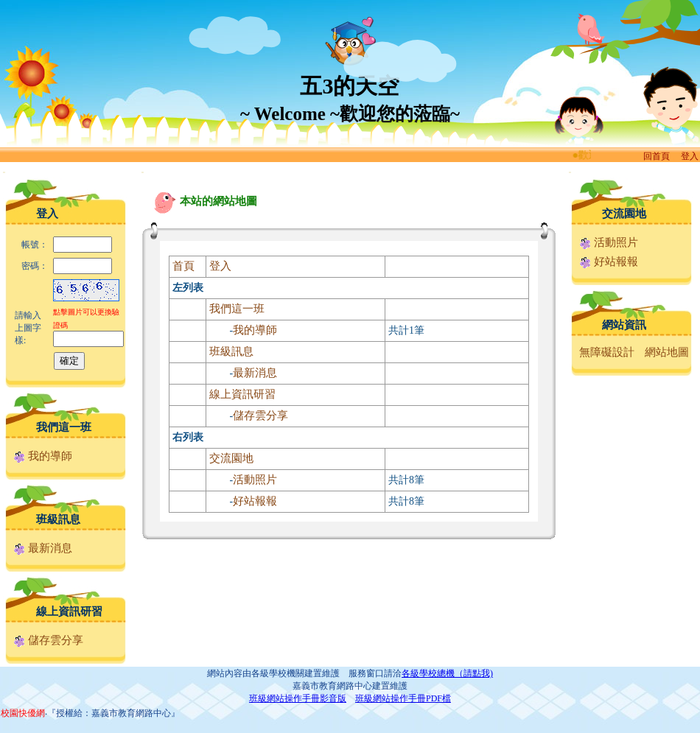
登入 (690, 156)
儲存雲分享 (49, 640)
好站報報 (255, 501)
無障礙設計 (607, 352)
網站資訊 (624, 325)
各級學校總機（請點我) (447, 673)
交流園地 (231, 458)
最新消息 (43, 548)
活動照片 (255, 480)
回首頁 (657, 156)
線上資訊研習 (69, 611)
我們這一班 (64, 427)
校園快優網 (23, 713)
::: (4, 172)
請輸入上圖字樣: (28, 328)
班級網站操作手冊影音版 (298, 698)
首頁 (183, 266)
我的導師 (43, 456)
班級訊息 (58, 519)
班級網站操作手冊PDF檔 (403, 698)
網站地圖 (667, 352)
